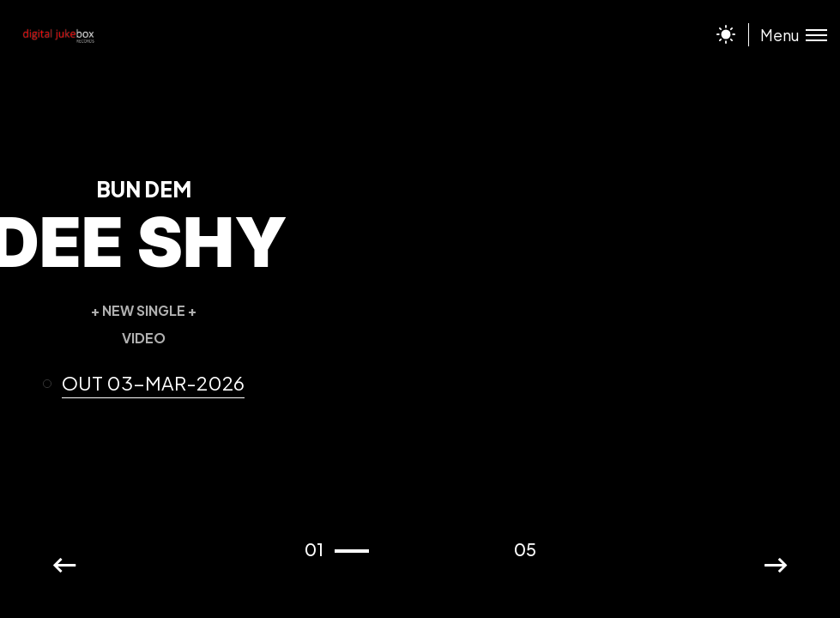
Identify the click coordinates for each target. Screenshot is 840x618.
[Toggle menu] (788, 35)
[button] (151, 384)
